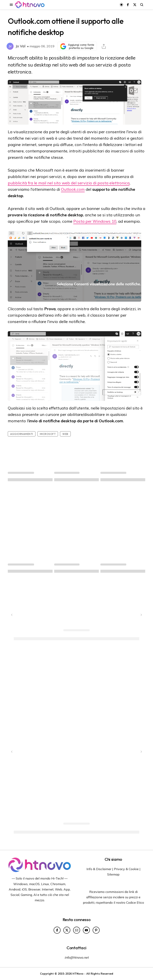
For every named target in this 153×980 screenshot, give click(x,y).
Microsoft (48, 434)
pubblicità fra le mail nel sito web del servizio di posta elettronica (69, 183)
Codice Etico (135, 902)
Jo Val (21, 46)
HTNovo (78, 974)
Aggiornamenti (22, 434)
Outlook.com (73, 189)
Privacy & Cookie (126, 869)
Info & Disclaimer (99, 869)
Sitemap (113, 874)
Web (65, 434)
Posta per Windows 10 (95, 221)
